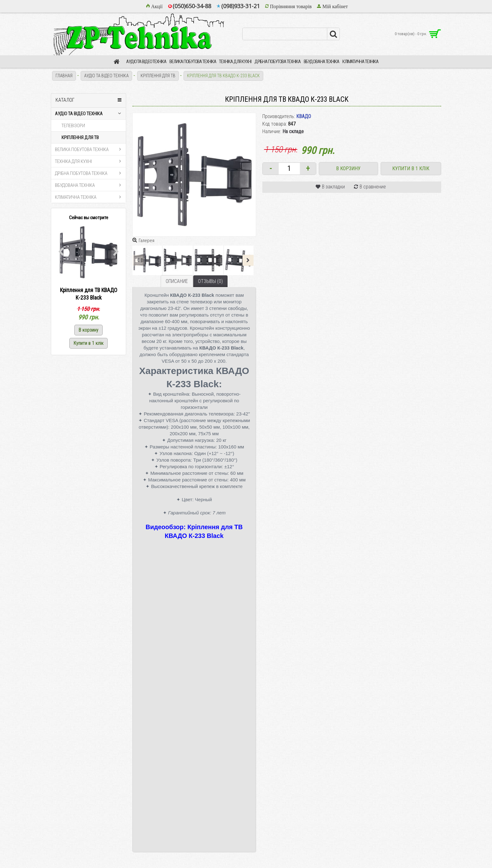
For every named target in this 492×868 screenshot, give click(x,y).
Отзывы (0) (210, 281)
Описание (177, 281)
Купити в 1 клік (411, 168)
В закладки (333, 187)
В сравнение (373, 187)
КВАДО (304, 116)
